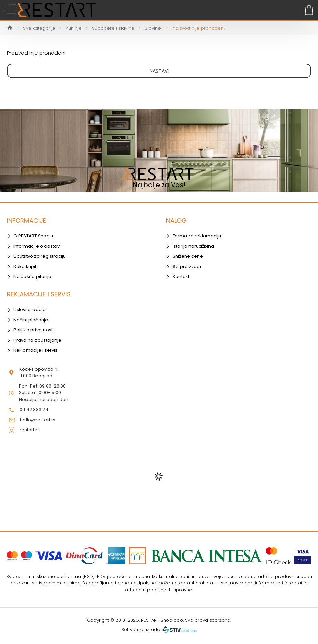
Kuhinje (74, 28)
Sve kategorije (39, 28)
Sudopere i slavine (113, 28)
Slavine (153, 28)
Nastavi (159, 71)
